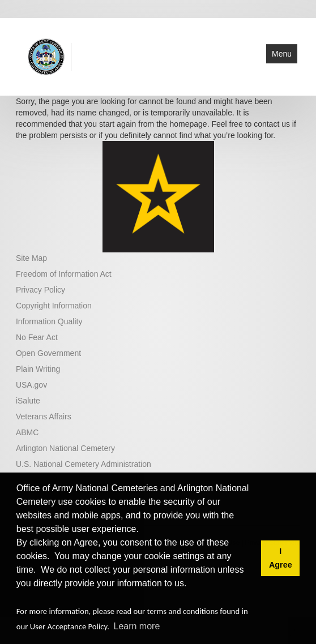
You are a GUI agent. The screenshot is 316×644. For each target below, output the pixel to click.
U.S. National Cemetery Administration (84, 464)
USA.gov (31, 385)
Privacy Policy (40, 290)
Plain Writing (38, 369)
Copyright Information (54, 306)
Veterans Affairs (44, 417)
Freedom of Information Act (64, 274)
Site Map (31, 258)
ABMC (27, 432)
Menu (282, 54)
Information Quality (49, 321)
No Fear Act (37, 337)
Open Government (48, 353)
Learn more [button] (137, 626)
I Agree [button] (281, 558)
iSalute (28, 401)
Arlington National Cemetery (65, 448)
